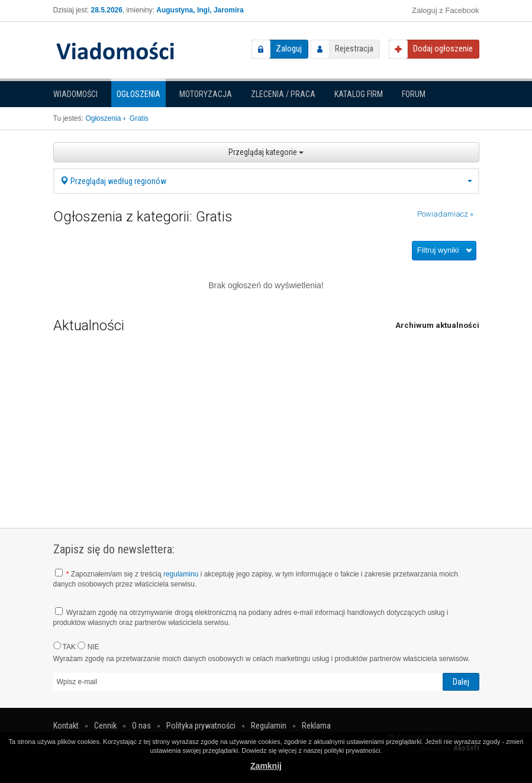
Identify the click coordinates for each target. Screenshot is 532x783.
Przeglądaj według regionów (266, 181)
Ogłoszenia (138, 94)
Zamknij (266, 766)
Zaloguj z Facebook (445, 10)
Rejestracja (354, 49)
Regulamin (269, 726)
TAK (65, 646)
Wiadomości (75, 94)
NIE (88, 646)
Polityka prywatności (201, 726)
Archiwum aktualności (437, 325)
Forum (414, 94)
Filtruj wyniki (438, 250)
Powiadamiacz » (445, 214)
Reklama (316, 726)
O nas (141, 726)
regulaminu (181, 574)
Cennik (105, 726)
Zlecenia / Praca (283, 94)
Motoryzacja (206, 94)
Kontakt (66, 726)
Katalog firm (359, 94)
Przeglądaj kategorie (266, 152)
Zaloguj (289, 49)
